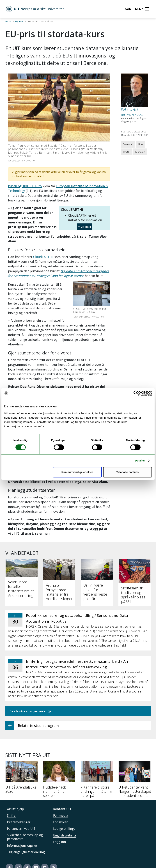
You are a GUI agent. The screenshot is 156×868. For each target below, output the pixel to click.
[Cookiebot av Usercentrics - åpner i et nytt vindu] (136, 393)
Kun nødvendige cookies (77, 472)
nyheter (19, 21)
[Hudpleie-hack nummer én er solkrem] (59, 771)
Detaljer (140, 461)
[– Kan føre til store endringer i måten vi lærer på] (97, 771)
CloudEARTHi (43, 257)
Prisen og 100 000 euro (25, 186)
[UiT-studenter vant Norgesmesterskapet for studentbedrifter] (135, 771)
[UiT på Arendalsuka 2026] (22, 769)
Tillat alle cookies (127, 472)
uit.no (8, 21)
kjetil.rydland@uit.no (132, 115)
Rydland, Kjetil (130, 109)
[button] (85, 225)
